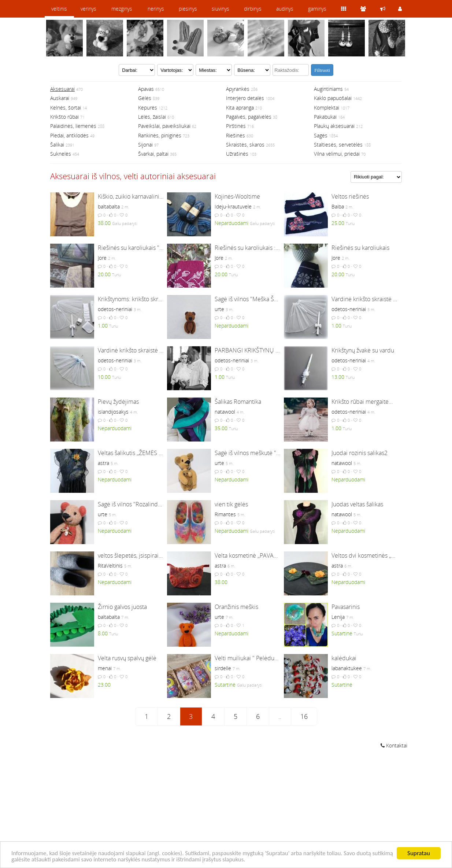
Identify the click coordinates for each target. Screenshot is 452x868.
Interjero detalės (245, 98)
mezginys (122, 9)
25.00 (338, 223)
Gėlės (145, 98)
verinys (88, 9)
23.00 (104, 685)
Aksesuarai (62, 89)
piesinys (188, 9)
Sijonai (145, 145)
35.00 (221, 428)
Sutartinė (342, 633)
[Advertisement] (226, 809)
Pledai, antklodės (69, 135)
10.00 (104, 377)
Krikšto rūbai (64, 117)
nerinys (156, 9)
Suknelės (61, 154)
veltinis (59, 9)
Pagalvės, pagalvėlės (249, 117)
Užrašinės (237, 154)
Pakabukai (325, 117)
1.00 (103, 326)
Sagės (321, 135)
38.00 (104, 223)
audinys (285, 9)
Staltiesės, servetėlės (338, 145)
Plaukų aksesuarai (334, 126)
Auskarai (60, 98)
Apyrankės (238, 89)
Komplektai (327, 108)
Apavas (146, 89)
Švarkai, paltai (153, 154)
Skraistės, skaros (245, 145)
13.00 (338, 377)
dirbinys (253, 9)
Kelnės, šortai (66, 108)
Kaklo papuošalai (333, 98)
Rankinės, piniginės (160, 135)
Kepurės (148, 108)
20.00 (104, 274)
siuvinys (221, 9)
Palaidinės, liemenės (73, 126)
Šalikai (57, 145)
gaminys (317, 9)
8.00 (103, 633)
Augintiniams (328, 89)
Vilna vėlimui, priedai (337, 154)
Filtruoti (322, 70)
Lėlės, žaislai (152, 117)
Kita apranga (240, 108)
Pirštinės (236, 126)
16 (304, 716)
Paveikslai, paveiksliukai (164, 126)
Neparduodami (231, 223)
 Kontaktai (394, 745)
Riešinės (236, 135)
